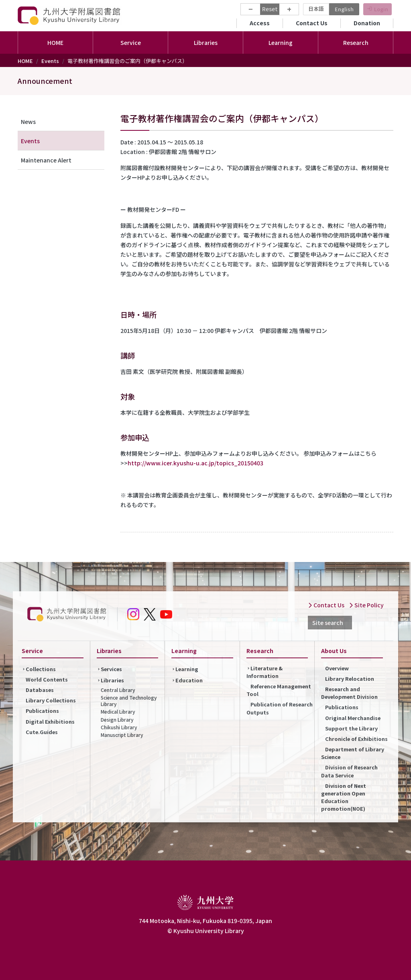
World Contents (47, 679)
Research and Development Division (349, 693)
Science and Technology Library (129, 701)
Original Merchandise (353, 718)
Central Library (118, 690)
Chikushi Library (119, 727)
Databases (40, 690)
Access (260, 23)
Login (381, 9)
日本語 (316, 9)
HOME (55, 43)
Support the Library (351, 728)
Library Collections (51, 700)
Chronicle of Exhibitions (356, 739)
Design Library (117, 719)
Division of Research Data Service (349, 771)
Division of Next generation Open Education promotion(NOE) (344, 797)
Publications (42, 711)
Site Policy (366, 605)
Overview (337, 668)
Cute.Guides (42, 732)
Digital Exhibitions (50, 721)
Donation (367, 23)
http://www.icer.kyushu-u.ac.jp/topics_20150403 (195, 463)
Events (50, 61)
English (344, 9)
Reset (270, 9)
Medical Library (118, 711)
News (28, 122)
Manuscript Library (122, 735)
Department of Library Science (353, 753)
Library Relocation (350, 679)
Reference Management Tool (279, 690)
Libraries (112, 680)
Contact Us (312, 23)
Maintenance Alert (46, 160)
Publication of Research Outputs (280, 708)
